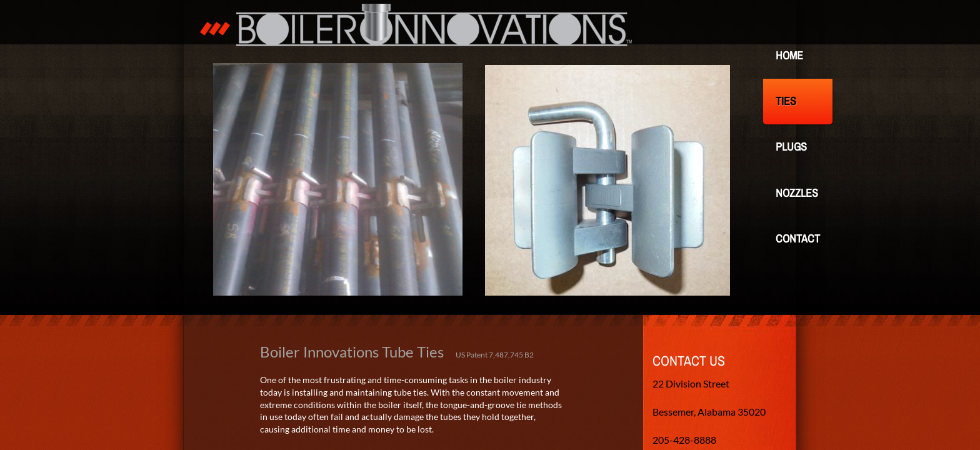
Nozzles (797, 193)
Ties (786, 101)
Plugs (791, 147)
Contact (798, 238)
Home (789, 55)
